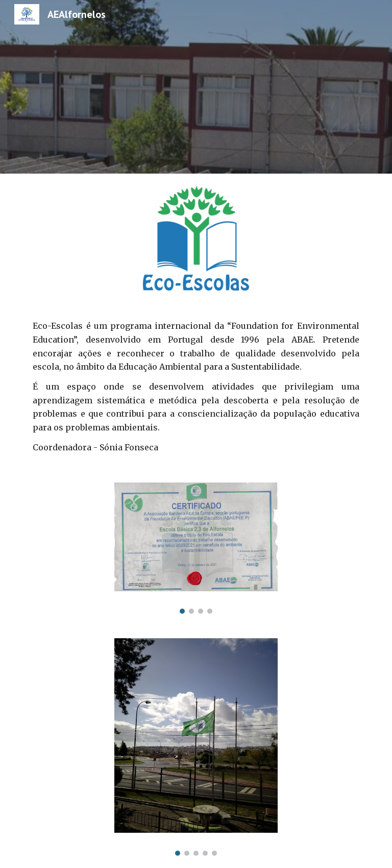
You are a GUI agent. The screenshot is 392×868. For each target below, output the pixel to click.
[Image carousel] (196, 548)
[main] (196, 387)
